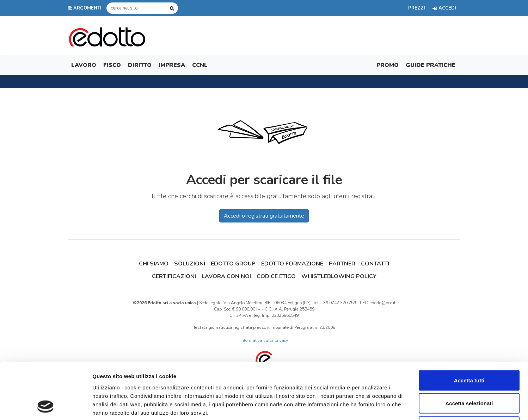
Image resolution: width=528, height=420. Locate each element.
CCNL (200, 65)
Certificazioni (174, 276)
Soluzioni (190, 264)
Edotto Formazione (292, 264)
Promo (388, 65)
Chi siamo (154, 264)
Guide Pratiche (431, 65)
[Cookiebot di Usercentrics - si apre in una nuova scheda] (46, 406)
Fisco (112, 65)
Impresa (172, 65)
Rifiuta (469, 374)
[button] (86, 8)
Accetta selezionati (469, 351)
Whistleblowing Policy (339, 276)
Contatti (375, 264)
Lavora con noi (226, 276)
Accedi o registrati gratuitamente (264, 216)
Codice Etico (276, 276)
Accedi (444, 8)
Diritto (140, 65)
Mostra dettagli (371, 406)
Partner (342, 264)
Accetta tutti (469, 328)
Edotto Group (233, 264)
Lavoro (84, 65)
